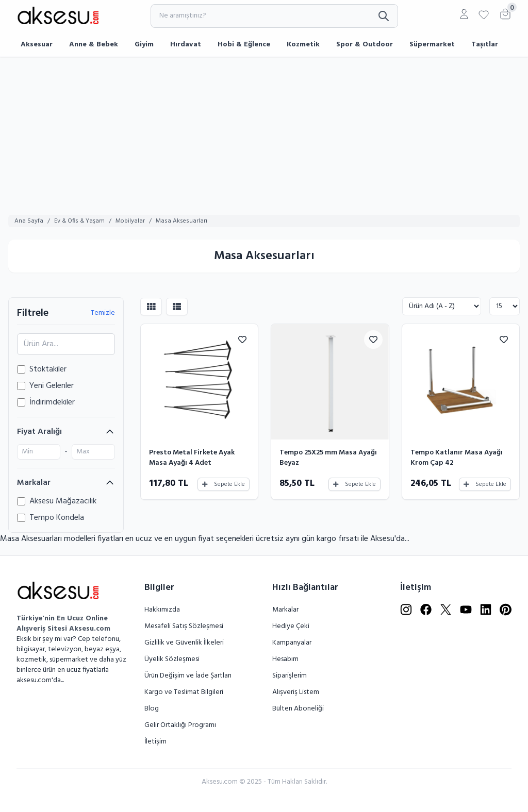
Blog (152, 709)
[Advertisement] (264, 134)
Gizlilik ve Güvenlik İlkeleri (184, 643)
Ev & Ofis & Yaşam (79, 221)
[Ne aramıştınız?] (274, 16)
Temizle (103, 313)
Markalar (285, 610)
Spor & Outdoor (365, 45)
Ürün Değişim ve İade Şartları (188, 676)
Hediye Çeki (291, 626)
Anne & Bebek (94, 45)
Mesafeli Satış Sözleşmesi (184, 626)
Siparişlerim (290, 676)
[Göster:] (505, 306)
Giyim (144, 45)
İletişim (155, 742)
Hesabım (285, 659)
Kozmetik (303, 45)
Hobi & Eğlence (244, 45)
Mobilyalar (130, 221)
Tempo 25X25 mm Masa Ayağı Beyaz (328, 458)
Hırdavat (186, 45)
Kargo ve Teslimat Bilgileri (184, 692)
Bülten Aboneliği (298, 709)
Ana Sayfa (29, 221)
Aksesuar (37, 45)
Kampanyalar (292, 643)
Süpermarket (432, 45)
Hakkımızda (162, 610)
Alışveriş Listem (296, 692)
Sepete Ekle (224, 484)
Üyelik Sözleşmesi (172, 659)
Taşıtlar (485, 45)
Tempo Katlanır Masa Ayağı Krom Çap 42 (457, 458)
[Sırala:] (442, 306)
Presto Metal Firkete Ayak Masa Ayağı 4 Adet (192, 458)
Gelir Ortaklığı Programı (180, 725)
